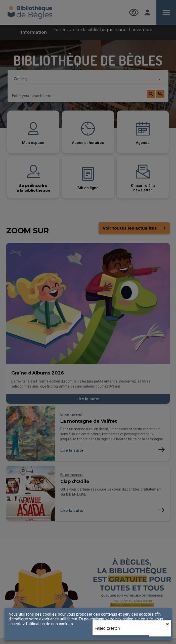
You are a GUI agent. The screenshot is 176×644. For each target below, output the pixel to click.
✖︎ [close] (167, 624)
